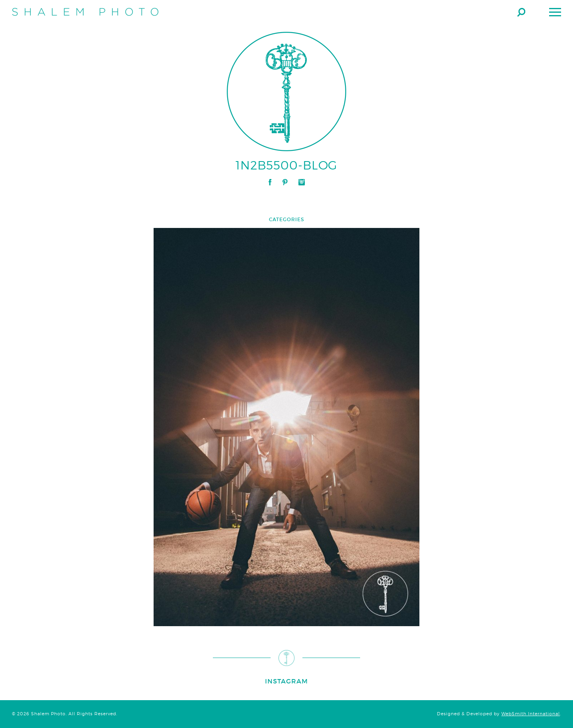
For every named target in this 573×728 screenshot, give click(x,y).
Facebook (270, 182)
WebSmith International (531, 714)
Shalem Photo (85, 12)
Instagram (302, 182)
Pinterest (285, 182)
